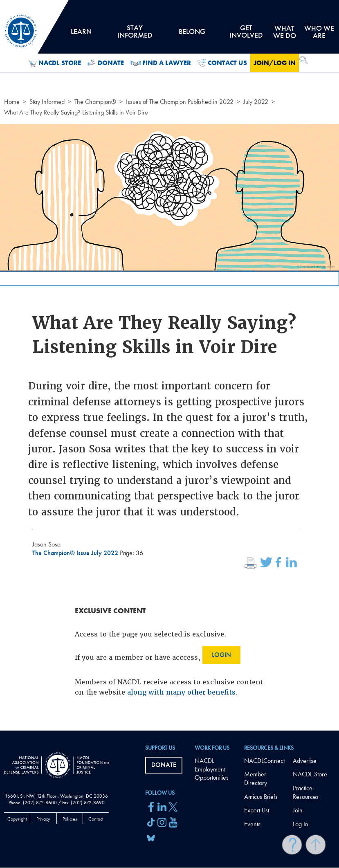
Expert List (257, 810)
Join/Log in (275, 63)
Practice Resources (306, 792)
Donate (106, 63)
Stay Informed (47, 102)
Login (221, 655)
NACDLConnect (264, 761)
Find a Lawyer (161, 63)
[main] (169, 365)
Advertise (305, 761)
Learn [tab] (81, 34)
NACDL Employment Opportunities (212, 769)
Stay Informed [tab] (135, 34)
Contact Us (222, 63)
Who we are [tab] (319, 32)
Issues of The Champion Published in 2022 (180, 102)
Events (252, 824)
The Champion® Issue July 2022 (76, 553)
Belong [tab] (192, 34)
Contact (96, 819)
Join (298, 810)
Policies (70, 819)
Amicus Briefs (261, 797)
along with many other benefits (181, 692)
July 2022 (256, 102)
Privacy (43, 819)
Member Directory (256, 778)
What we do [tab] (285, 32)
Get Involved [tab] (246, 34)
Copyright (17, 819)
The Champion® (95, 102)
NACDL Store (55, 63)
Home (12, 102)
